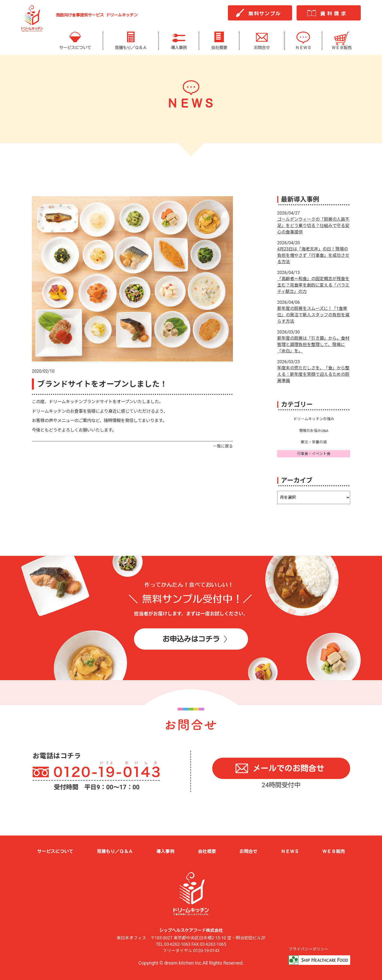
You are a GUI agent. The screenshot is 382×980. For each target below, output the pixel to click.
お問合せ (248, 851)
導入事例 (165, 851)
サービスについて (55, 851)
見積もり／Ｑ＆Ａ (115, 851)
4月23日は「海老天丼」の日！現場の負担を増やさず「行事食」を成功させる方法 (313, 255)
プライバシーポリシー (309, 949)
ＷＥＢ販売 (334, 851)
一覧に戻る (223, 446)
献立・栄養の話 (314, 442)
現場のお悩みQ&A (314, 431)
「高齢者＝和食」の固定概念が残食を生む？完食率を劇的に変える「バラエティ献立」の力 (313, 285)
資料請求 (334, 14)
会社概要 (207, 851)
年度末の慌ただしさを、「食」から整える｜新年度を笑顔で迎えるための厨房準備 (313, 374)
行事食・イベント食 (314, 454)
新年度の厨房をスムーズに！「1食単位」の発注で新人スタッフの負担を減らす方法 (313, 315)
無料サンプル (264, 14)
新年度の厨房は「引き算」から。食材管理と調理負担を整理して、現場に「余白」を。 (313, 345)
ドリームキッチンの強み (314, 419)
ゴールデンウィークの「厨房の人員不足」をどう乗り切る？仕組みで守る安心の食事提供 (313, 226)
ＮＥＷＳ (290, 851)
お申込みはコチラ (191, 639)
